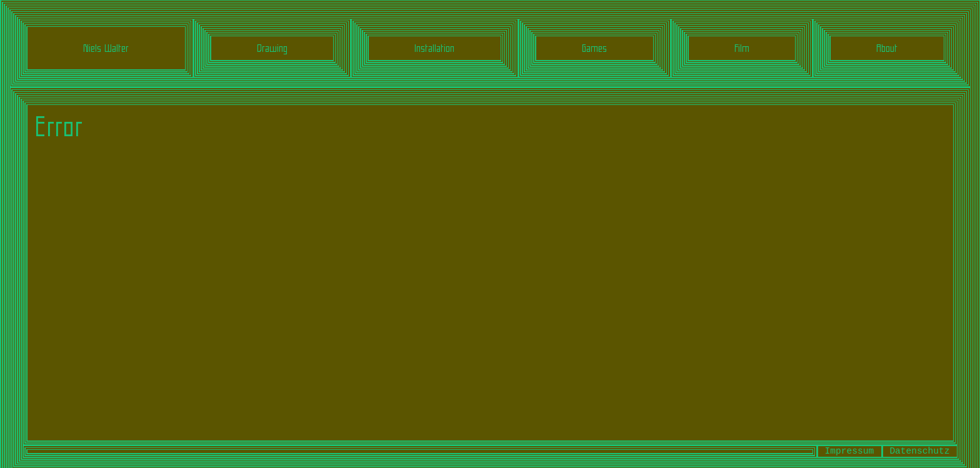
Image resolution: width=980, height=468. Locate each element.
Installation (434, 48)
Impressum (850, 451)
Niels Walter (106, 48)
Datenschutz (919, 451)
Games (594, 48)
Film (742, 48)
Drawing (272, 48)
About (887, 48)
